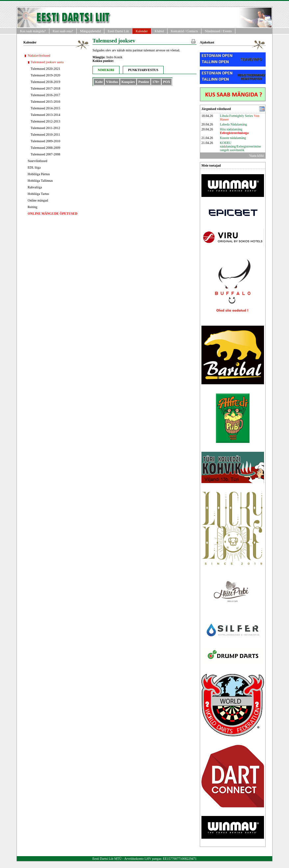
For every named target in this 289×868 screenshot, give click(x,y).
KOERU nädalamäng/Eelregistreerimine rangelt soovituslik (240, 146)
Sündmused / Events (218, 31)
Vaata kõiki (257, 156)
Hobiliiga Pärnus (39, 174)
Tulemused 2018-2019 (45, 82)
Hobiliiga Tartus (38, 194)
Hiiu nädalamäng (234, 131)
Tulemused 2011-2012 (45, 128)
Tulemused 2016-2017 (45, 95)
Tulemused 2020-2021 (45, 69)
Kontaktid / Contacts (184, 31)
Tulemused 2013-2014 (45, 115)
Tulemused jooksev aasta (47, 62)
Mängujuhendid (90, 31)
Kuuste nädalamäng (233, 138)
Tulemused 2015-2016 (45, 102)
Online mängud (38, 200)
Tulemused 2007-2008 (45, 154)
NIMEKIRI (106, 70)
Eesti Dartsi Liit (118, 31)
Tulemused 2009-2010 (45, 141)
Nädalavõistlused (39, 55)
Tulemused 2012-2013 (45, 121)
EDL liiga (34, 167)
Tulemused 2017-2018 (45, 88)
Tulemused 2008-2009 (45, 148)
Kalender (142, 31)
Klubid (159, 31)
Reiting (32, 207)
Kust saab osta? (63, 31)
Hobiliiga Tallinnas (40, 181)
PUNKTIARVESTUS (143, 70)
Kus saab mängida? (33, 31)
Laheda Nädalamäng (233, 124)
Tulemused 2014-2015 (45, 108)
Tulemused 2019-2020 (45, 75)
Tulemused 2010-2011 (45, 135)
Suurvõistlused (37, 161)
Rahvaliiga (35, 187)
